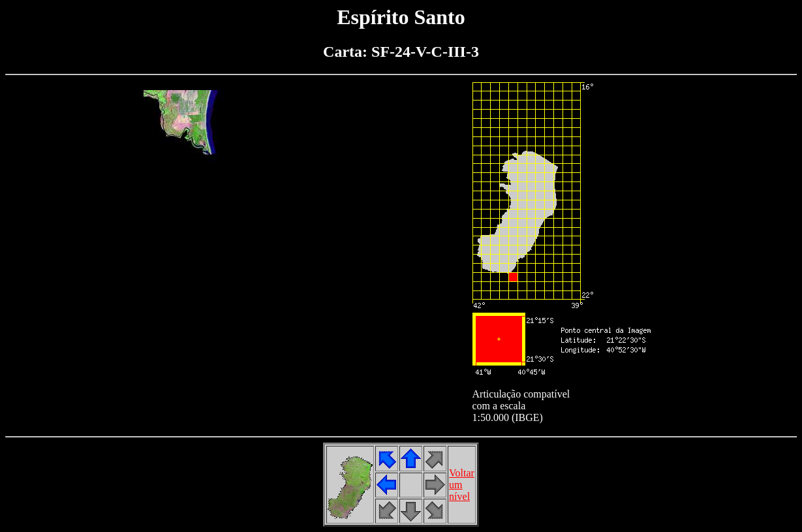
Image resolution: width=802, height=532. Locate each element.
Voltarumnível (462, 485)
